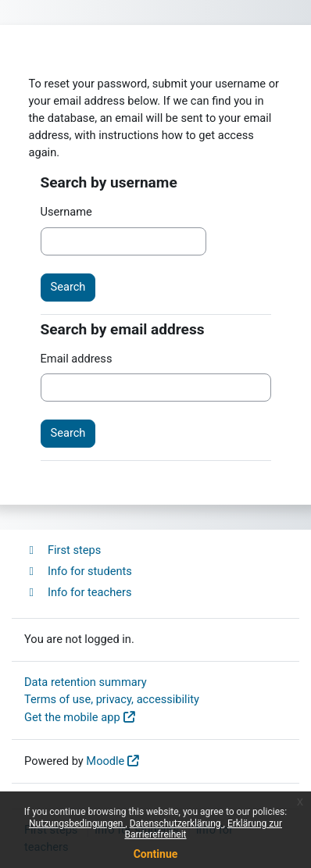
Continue (156, 854)
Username (66, 212)
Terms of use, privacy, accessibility (112, 699)
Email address (77, 359)
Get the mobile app (72, 717)
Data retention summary (86, 682)
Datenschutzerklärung (177, 823)
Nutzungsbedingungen (77, 823)
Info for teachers (78, 592)
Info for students (78, 571)
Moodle (105, 761)
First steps (63, 550)
